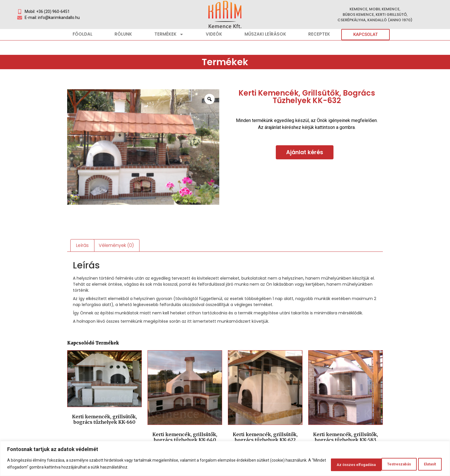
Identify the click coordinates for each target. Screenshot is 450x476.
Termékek (169, 34)
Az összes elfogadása (413, 464)
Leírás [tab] (82, 245)
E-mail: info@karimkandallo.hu (52, 18)
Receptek (319, 34)
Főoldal (83, 34)
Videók (214, 34)
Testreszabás (328, 464)
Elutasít (366, 464)
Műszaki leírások (265, 34)
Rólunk (123, 34)
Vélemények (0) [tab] (116, 245)
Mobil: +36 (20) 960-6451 (47, 11)
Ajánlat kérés (305, 152)
